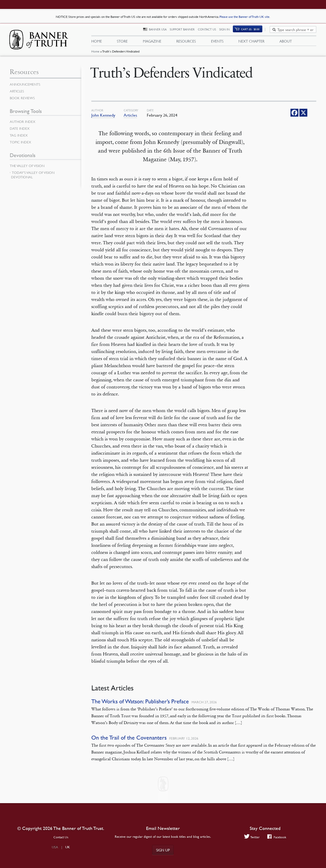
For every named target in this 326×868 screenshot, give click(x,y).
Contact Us (210, 31)
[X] (303, 115)
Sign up (163, 850)
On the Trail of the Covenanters (129, 740)
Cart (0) (253, 31)
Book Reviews (23, 101)
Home (95, 54)
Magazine (152, 42)
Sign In (227, 31)
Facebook (277, 837)
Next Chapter (251, 42)
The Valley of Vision (28, 168)
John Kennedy (103, 118)
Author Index (23, 124)
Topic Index (21, 145)
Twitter (251, 837)
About (286, 42)
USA (55, 847)
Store (122, 42)
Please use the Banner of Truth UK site (244, 17)
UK (68, 847)
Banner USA (161, 31)
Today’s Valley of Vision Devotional (33, 177)
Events (217, 42)
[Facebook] (294, 115)
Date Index (20, 131)
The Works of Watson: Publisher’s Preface (140, 704)
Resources (186, 42)
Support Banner (185, 31)
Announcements (26, 87)
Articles (130, 118)
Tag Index (19, 138)
